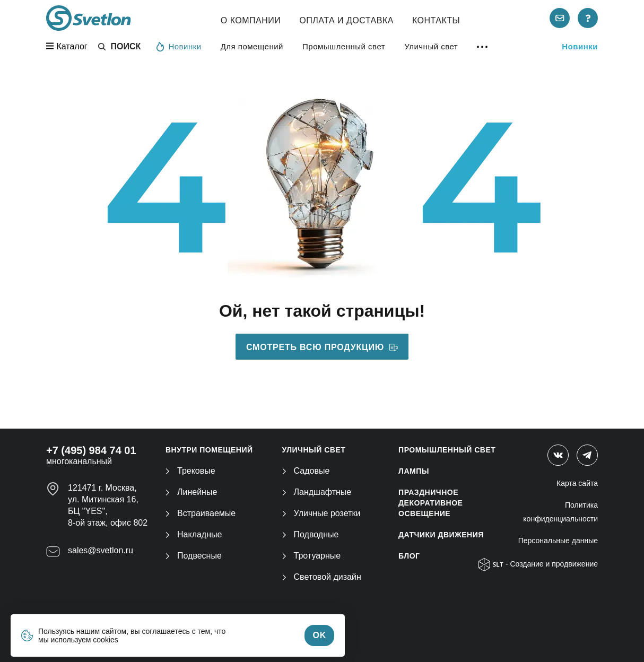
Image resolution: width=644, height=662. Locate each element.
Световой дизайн (322, 577)
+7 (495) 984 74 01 (91, 450)
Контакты (436, 20)
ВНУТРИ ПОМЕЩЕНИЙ (209, 450)
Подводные (311, 534)
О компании (251, 20)
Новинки (179, 46)
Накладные (194, 534)
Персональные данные (558, 541)
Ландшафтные (317, 492)
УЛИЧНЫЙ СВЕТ (314, 450)
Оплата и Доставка (346, 20)
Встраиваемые (201, 513)
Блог (409, 556)
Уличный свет (431, 46)
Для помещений (252, 46)
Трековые (190, 471)
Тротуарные (312, 556)
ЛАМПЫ (414, 471)
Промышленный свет (344, 46)
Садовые (306, 471)
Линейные (191, 492)
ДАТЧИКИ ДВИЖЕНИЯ (441, 535)
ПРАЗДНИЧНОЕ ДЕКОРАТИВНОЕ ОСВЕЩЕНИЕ (430, 503)
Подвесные (194, 556)
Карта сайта (577, 483)
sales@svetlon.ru (101, 550)
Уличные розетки (321, 513)
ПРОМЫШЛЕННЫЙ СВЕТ (447, 450)
